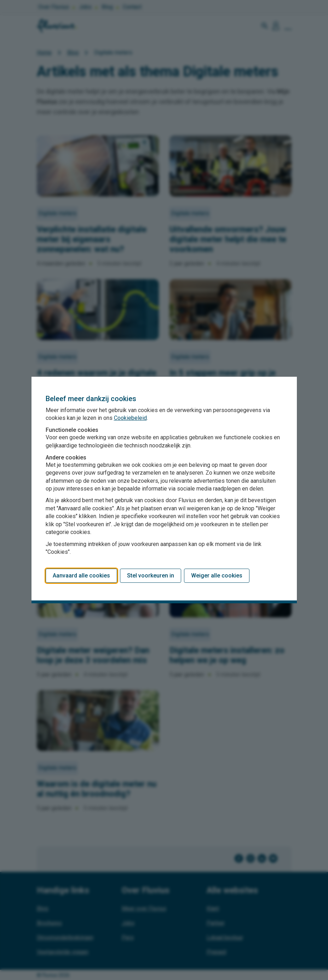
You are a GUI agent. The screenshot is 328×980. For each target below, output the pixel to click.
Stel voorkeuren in (151, 576)
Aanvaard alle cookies (81, 576)
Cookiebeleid (130, 418)
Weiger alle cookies (217, 576)
